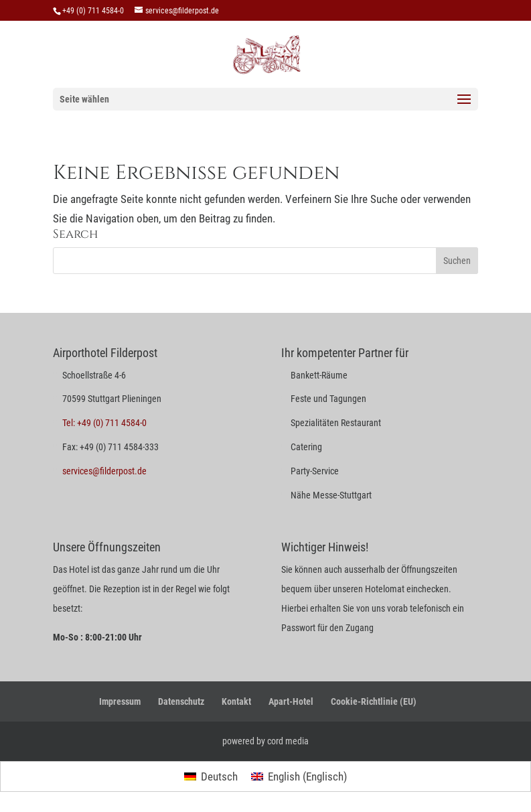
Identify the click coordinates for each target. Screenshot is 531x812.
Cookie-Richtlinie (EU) (374, 701)
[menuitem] (211, 777)
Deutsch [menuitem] (219, 776)
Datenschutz (181, 701)
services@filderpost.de (104, 471)
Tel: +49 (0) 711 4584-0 (104, 423)
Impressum (120, 701)
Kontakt (236, 701)
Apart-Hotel (291, 701)
